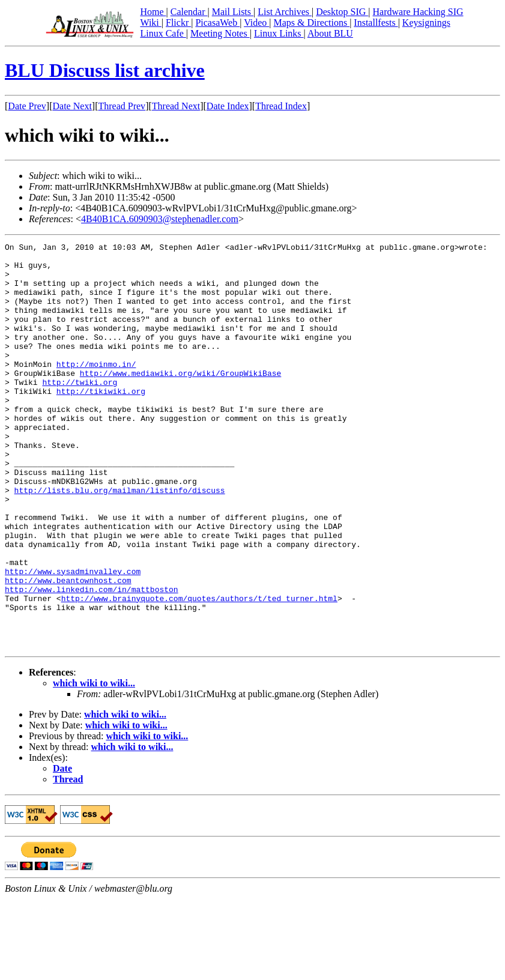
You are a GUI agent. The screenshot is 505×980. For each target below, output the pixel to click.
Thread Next (176, 106)
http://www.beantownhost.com (68, 649)
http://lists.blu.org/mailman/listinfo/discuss (120, 540)
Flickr (178, 23)
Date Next (72, 106)
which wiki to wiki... (94, 764)
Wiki (150, 23)
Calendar (189, 12)
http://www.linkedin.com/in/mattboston (92, 659)
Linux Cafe (163, 33)
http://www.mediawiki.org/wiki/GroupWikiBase (180, 400)
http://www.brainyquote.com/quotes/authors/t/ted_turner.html (199, 670)
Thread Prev (122, 106)
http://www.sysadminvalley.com (73, 638)
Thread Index (281, 106)
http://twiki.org (80, 411)
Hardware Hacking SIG (418, 12)
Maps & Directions (311, 23)
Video (256, 23)
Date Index (228, 106)
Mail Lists (233, 12)
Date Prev (27, 106)
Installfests (376, 23)
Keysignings (426, 23)
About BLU (330, 33)
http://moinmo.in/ (96, 389)
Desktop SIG (342, 12)
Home (153, 12)
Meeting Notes (220, 33)
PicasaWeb (217, 23)
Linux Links (279, 33)
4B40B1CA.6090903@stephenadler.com (160, 219)
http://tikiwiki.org (101, 422)
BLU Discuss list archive (105, 70)
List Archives (285, 12)
